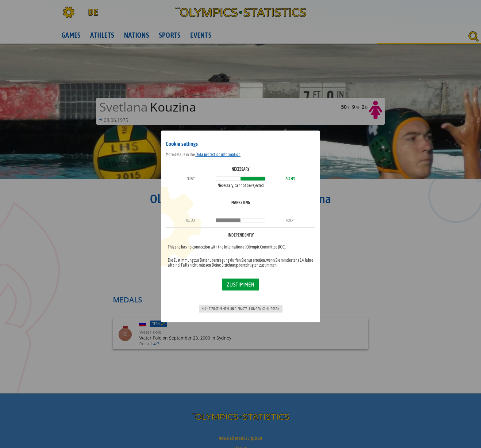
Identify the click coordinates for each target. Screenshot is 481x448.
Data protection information (218, 154)
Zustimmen (241, 284)
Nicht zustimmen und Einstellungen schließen (241, 309)
